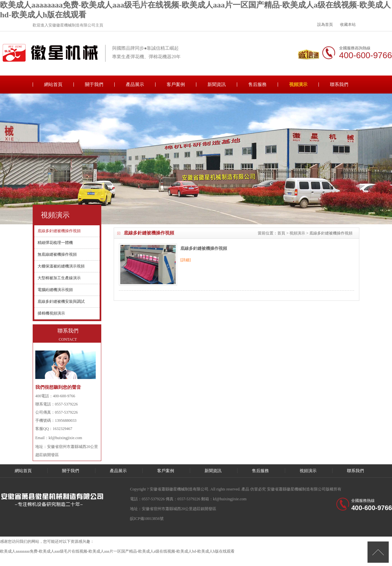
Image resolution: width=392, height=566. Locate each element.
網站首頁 (53, 85)
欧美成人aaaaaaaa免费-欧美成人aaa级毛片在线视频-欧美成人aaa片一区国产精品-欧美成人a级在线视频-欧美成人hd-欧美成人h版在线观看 (117, 551)
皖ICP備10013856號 (147, 519)
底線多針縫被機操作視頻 (204, 248)
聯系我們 (339, 85)
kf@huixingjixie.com (65, 438)
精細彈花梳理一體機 (55, 243)
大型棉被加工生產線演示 (59, 278)
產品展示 (135, 85)
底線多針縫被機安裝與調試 (61, 301)
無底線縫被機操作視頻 (57, 254)
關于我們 (94, 85)
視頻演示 (298, 85)
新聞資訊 (217, 85)
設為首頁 (325, 25)
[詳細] (186, 260)
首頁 (281, 233)
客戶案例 (176, 85)
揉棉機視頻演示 (51, 313)
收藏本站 (348, 25)
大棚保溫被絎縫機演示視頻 (61, 266)
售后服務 (257, 85)
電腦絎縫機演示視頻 (55, 290)
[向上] (378, 552)
